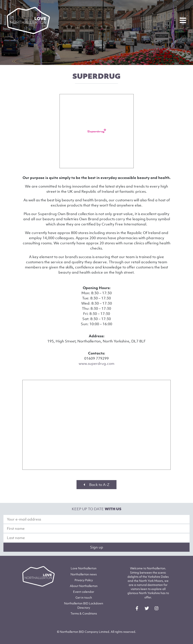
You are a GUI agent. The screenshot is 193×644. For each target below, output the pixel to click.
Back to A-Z (96, 485)
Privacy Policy (84, 580)
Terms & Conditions (84, 613)
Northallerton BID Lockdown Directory (84, 605)
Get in (84, 597)
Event (84, 592)
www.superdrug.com (96, 364)
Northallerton (84, 574)
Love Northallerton (84, 568)
